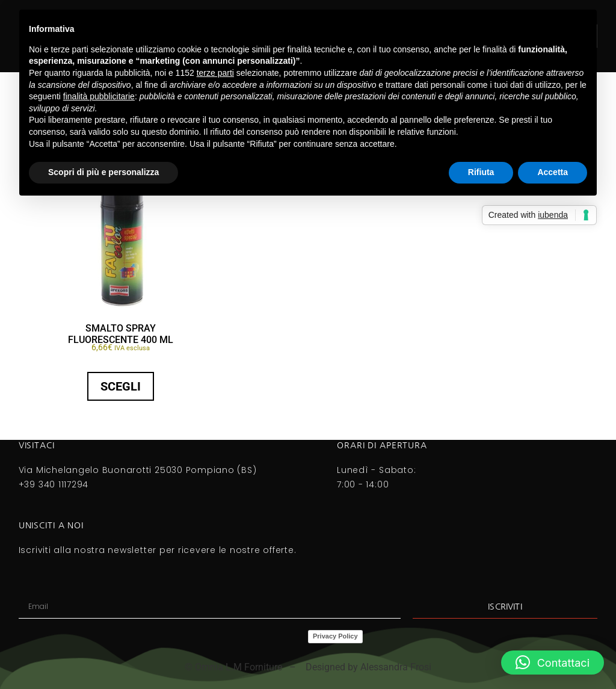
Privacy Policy (335, 636)
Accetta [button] (553, 172)
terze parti (215, 73)
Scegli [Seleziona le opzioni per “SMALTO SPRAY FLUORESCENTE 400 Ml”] (121, 386)
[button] (553, 663)
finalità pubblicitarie (99, 96)
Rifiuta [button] (481, 172)
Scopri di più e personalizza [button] (103, 172)
